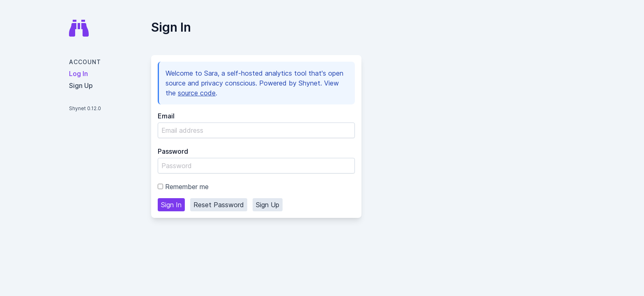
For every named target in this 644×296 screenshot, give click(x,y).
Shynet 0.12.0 (85, 108)
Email (166, 116)
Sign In (171, 205)
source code (197, 93)
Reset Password (219, 205)
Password (173, 151)
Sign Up (268, 205)
